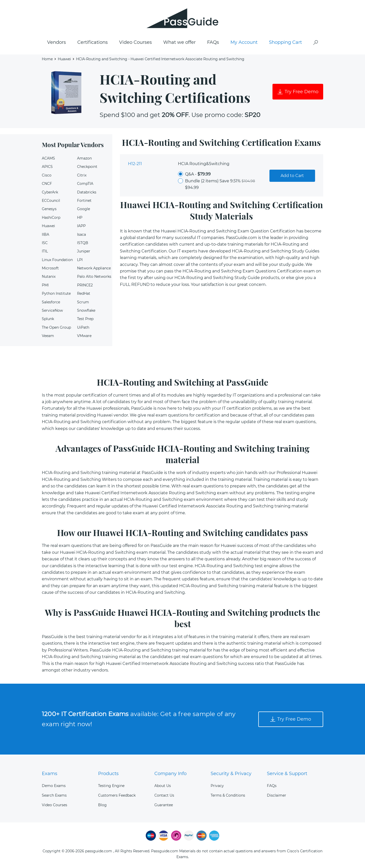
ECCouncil (51, 202)
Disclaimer (277, 795)
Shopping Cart (285, 43)
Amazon (84, 159)
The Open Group (56, 328)
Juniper (84, 252)
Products (108, 774)
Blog (102, 805)
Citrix (82, 176)
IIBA (45, 235)
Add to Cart (292, 177)
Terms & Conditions (228, 795)
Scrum (83, 303)
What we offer (179, 43)
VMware (84, 337)
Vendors (57, 43)
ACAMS (48, 159)
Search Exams (54, 795)
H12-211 (135, 165)
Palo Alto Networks (94, 278)
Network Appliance (94, 269)
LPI (80, 261)
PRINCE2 (85, 286)
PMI (45, 286)
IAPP (81, 227)
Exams (50, 774)
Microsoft (50, 269)
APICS (47, 168)
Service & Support (287, 774)
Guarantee (164, 805)
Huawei (64, 60)
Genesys (49, 210)
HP (80, 219)
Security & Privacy (231, 774)
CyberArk (50, 193)
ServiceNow (52, 311)
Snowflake (86, 311)
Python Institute (56, 294)
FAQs (213, 43)
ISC (45, 244)
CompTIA (85, 185)
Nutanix (49, 278)
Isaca (81, 235)
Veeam (48, 337)
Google (84, 210)
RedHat (84, 294)
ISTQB (83, 244)
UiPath (83, 328)
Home (47, 60)
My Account (244, 43)
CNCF (47, 185)
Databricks (87, 193)
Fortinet (84, 202)
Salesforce (51, 303)
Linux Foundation (57, 261)
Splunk (48, 320)
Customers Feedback (117, 795)
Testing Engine (111, 786)
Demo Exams (54, 786)
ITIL (45, 252)
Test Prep (85, 320)
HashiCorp (51, 219)
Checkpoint (87, 168)
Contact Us (164, 795)
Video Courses (135, 43)
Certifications (93, 43)
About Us (163, 786)
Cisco (47, 176)
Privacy (217, 786)
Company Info (170, 774)
